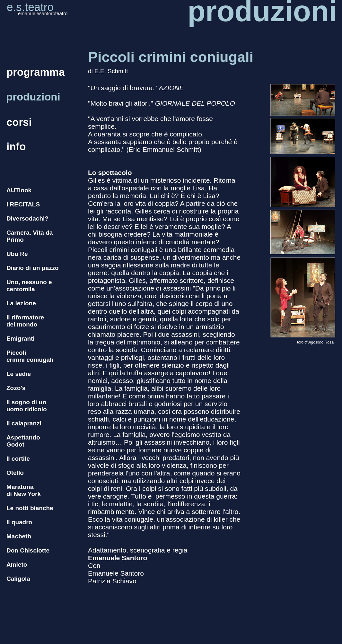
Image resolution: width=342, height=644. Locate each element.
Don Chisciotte (28, 550)
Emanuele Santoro (118, 558)
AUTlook (19, 190)
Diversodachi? (27, 218)
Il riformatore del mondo (25, 321)
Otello (15, 473)
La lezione (21, 303)
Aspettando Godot (23, 441)
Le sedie (19, 374)
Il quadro (19, 522)
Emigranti (21, 339)
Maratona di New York (24, 490)
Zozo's (16, 388)
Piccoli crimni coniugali (30, 356)
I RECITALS (23, 204)
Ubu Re (17, 254)
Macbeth (19, 536)
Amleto (17, 565)
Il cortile (18, 459)
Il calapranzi (24, 423)
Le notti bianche (30, 508)
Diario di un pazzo (33, 268)
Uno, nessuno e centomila (29, 286)
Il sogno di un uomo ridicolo (27, 406)
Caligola (18, 579)
